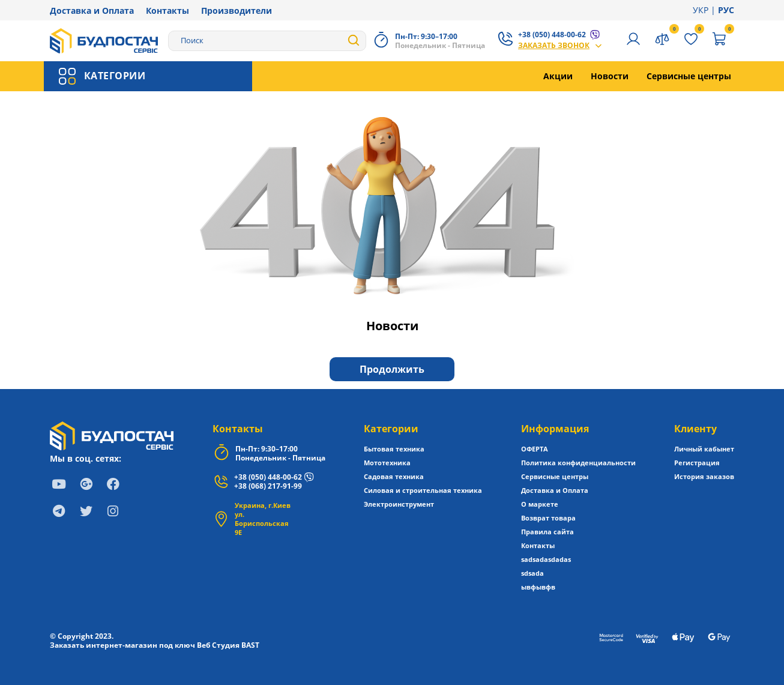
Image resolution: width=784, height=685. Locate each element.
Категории (391, 429)
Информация (555, 429)
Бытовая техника (394, 449)
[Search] (267, 41)
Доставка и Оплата (92, 11)
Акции (558, 76)
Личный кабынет (704, 449)
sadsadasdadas (546, 559)
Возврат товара (548, 518)
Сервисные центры (689, 76)
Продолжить (392, 369)
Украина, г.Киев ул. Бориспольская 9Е (263, 519)
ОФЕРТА (535, 449)
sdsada (532, 573)
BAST (250, 645)
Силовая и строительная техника (423, 490)
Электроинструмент (399, 504)
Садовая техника (394, 476)
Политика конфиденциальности (578, 463)
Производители (237, 11)
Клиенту (695, 429)
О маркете (540, 504)
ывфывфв (538, 587)
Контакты (167, 11)
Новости (610, 76)
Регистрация (697, 463)
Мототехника (387, 463)
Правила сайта (547, 532)
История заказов (704, 476)
